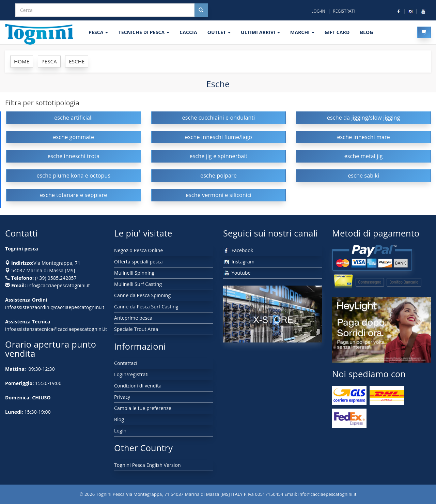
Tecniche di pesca (144, 32)
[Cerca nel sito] (201, 10)
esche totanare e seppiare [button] (73, 195)
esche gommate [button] (73, 137)
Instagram (239, 262)
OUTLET (219, 32)
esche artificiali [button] (73, 118)
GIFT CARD (337, 32)
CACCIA (188, 32)
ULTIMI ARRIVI (260, 32)
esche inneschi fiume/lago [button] (219, 137)
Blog (119, 419)
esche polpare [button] (219, 175)
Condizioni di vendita (138, 386)
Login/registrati (131, 374)
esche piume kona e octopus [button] (73, 175)
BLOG (366, 32)
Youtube (237, 273)
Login (120, 431)
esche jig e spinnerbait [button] (218, 156)
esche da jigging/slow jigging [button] (363, 118)
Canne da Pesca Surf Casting (146, 307)
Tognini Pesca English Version (147, 465)
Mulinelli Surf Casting (138, 284)
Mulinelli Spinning (134, 273)
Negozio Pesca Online (138, 250)
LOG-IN (318, 11)
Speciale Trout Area (136, 329)
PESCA (98, 32)
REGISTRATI (344, 11)
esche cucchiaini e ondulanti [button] (219, 118)
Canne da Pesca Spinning (142, 295)
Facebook (238, 250)
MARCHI (302, 32)
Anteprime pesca (133, 318)
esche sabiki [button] (363, 175)
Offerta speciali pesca (138, 262)
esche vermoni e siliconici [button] (219, 195)
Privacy (122, 397)
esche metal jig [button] (364, 156)
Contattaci (126, 363)
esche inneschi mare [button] (363, 137)
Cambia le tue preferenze (143, 408)
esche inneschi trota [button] (73, 156)
